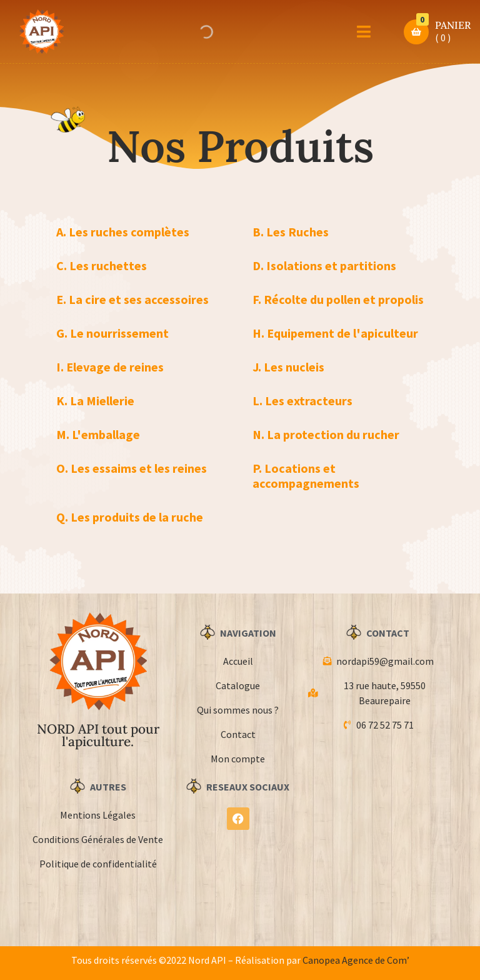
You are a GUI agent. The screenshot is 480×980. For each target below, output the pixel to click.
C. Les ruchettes (102, 265)
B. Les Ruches (291, 232)
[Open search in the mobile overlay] (205, 32)
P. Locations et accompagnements (306, 476)
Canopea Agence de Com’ (356, 960)
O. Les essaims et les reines (132, 468)
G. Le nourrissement (112, 333)
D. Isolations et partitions (324, 265)
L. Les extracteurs (302, 401)
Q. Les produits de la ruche (130, 517)
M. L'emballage (98, 434)
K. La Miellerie (95, 401)
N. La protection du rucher (326, 434)
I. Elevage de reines (110, 367)
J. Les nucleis (288, 367)
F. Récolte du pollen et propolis (338, 299)
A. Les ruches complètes (123, 232)
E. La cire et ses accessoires (132, 299)
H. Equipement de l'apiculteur (335, 333)
